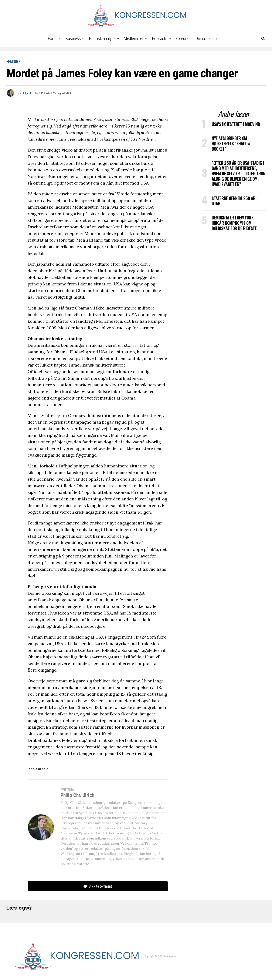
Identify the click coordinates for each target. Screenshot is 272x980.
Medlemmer (134, 39)
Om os (201, 39)
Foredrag (183, 39)
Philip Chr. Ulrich (31, 93)
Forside (54, 39)
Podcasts (160, 39)
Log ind (220, 39)
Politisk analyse (102, 39)
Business (73, 39)
